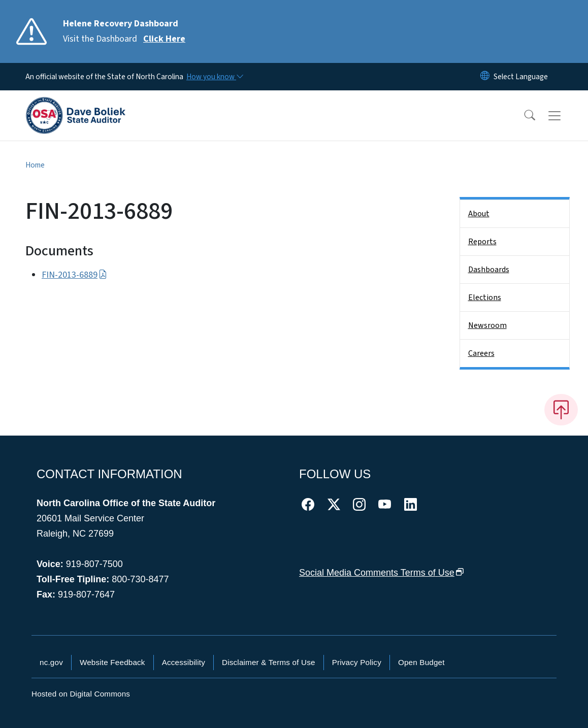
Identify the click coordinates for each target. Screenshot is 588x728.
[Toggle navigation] (564, 116)
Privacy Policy (357, 662)
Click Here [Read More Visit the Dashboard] (164, 39)
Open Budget (421, 662)
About (479, 214)
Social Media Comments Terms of (382, 573)
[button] (523, 116)
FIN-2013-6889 (74, 275)
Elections (485, 297)
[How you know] (214, 77)
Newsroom (487, 325)
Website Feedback (112, 662)
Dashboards (489, 270)
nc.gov (51, 662)
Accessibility (184, 662)
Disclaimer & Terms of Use (269, 662)
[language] (521, 77)
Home (35, 165)
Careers (481, 353)
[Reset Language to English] (485, 77)
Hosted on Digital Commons (81, 694)
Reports (482, 242)
